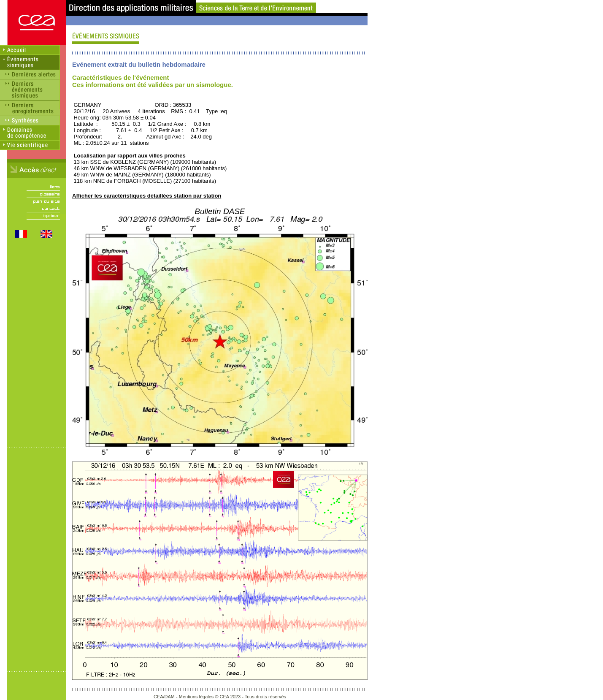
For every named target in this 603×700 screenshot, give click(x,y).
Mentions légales (196, 697)
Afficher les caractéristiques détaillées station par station (147, 196)
